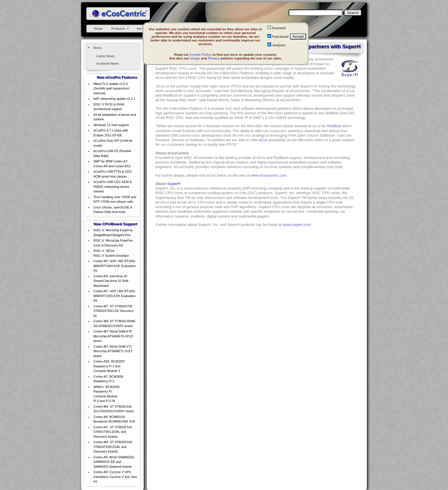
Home (98, 29)
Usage (195, 58)
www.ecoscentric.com (269, 175)
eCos (263, 140)
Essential (279, 28)
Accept (298, 36)
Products (118, 29)
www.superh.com (297, 225)
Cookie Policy (201, 54)
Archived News (108, 63)
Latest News (105, 56)
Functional (280, 36)
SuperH (174, 184)
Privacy (214, 58)
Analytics (279, 45)
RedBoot (334, 126)
